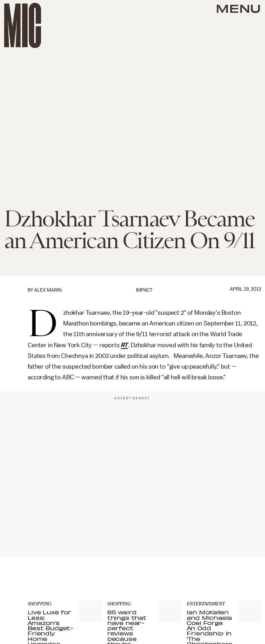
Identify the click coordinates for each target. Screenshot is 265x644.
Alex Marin (48, 290)
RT (125, 345)
